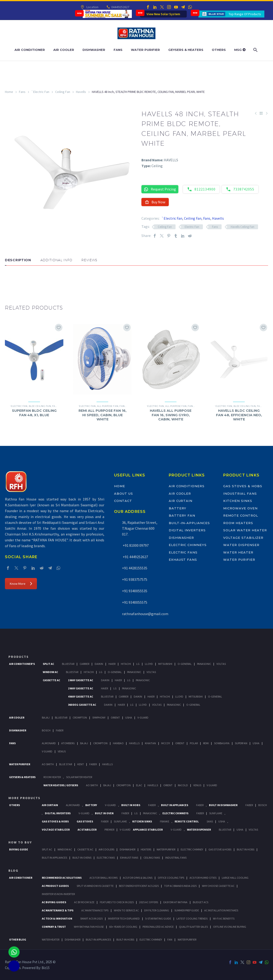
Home (9, 92)
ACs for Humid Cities (203, 878)
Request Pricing (160, 189)
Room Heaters (238, 523)
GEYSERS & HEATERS (22, 777)
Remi (206, 743)
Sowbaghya (222, 743)
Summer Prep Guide (187, 910)
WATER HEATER (51, 939)
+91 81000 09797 (135, 545)
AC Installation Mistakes (221, 910)
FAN (170, 939)
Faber (60, 730)
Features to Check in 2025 (117, 902)
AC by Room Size (84, 902)
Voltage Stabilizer (243, 538)
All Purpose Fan (108, 406)
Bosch (46, 730)
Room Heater (52, 777)
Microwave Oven (240, 508)
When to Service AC (126, 910)
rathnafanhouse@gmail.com (145, 614)
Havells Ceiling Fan (242, 227)
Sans (210, 821)
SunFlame (216, 813)
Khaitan (150, 743)
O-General (185, 664)
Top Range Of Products (245, 14)
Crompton (80, 717)
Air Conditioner (30, 50)
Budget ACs (201, 902)
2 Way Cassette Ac (81, 688)
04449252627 (120, 7)
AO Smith (48, 764)
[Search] (255, 50)
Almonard (49, 743)
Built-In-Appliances (189, 523)
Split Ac (48, 664)
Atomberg (68, 743)
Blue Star (66, 764)
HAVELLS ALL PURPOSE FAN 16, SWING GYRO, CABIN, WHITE (171, 415)
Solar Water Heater (245, 530)
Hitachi (126, 664)
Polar (194, 743)
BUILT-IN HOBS (125, 939)
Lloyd (149, 664)
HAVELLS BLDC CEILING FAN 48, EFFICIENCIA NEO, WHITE (239, 415)
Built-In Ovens (82, 858)
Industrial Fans (240, 494)
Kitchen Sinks (238, 501)
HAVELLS (107, 764)
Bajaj (46, 717)
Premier (109, 830)
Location (92, 7)
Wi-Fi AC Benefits (224, 918)
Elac (139, 785)
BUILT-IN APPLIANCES (98, 939)
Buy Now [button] (155, 202)
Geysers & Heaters (186, 50)
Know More (21, 584)
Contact (123, 501)
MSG (240, 50)
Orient (115, 717)
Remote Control (241, 515)
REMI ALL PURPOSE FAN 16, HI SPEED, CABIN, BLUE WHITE (102, 415)
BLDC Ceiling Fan (40, 406)
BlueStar (68, 664)
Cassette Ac (51, 680)
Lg (138, 664)
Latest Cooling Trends (192, 918)
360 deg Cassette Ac (82, 705)
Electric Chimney (192, 849)
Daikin (99, 664)
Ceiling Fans (152, 858)
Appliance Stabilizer (148, 830)
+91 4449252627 (135, 557)
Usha (129, 717)
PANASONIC (150, 813)
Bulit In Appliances (54, 858)
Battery (178, 508)
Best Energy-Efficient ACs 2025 (139, 886)
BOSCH (263, 805)
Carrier (84, 664)
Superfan (241, 743)
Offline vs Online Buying (230, 927)
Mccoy (166, 743)
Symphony (99, 717)
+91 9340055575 (135, 602)
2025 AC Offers (149, 902)
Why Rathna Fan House (89, 927)
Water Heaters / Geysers (61, 785)
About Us (124, 494)
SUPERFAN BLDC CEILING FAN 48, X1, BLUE (34, 413)
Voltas (221, 664)
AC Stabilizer (87, 830)
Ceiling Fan (63, 92)
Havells (81, 92)
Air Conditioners (187, 486)
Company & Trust (54, 927)
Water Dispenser (241, 545)
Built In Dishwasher (223, 805)
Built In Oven (104, 813)
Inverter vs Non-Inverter (58, 894)
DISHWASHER (73, 939)
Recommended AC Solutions (62, 878)
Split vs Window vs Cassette (95, 886)
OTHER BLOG (18, 939)
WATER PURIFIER (187, 939)
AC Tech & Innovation (57, 918)
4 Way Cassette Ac (81, 696)
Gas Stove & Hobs (220, 849)
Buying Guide (19, 849)
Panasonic (204, 664)
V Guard (47, 751)
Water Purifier (145, 50)
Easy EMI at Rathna (175, 902)
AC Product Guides (55, 886)
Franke (165, 821)
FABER (93, 764)
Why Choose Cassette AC (218, 886)
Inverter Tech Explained (124, 918)
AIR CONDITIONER (21, 878)
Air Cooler (64, 50)
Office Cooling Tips (171, 878)
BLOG (13, 871)
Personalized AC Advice (158, 927)
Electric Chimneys (188, 545)
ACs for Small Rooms (104, 878)
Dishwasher (94, 50)
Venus (62, 751)
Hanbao (118, 743)
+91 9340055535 (135, 591)
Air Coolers (106, 849)
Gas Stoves (85, 821)
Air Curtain (181, 501)
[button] (10, 280)
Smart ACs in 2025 (91, 918)
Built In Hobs (131, 805)
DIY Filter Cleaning (157, 910)
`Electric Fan (40, 92)
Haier (112, 664)
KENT (81, 764)
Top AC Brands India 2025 (180, 886)
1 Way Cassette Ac (81, 680)
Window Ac (50, 672)
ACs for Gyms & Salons (138, 878)
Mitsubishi (165, 664)
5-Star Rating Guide (158, 918)
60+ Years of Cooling (123, 927)
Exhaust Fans (183, 560)
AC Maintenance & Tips (58, 910)
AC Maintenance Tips (95, 910)
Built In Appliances (175, 805)
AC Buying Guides (54, 902)
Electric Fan (192, 227)
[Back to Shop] (261, 113)
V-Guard (143, 717)
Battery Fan (182, 515)
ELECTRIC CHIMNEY (151, 939)
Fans (118, 50)
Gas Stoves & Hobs (243, 486)
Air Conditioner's (22, 664)
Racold (183, 785)
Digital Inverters (187, 530)
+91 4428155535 (135, 568)
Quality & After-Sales (193, 927)
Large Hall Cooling (235, 878)
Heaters (146, 849)
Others (219, 50)
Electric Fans (183, 552)
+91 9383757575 (135, 579)
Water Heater (238, 552)
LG (136, 813)
